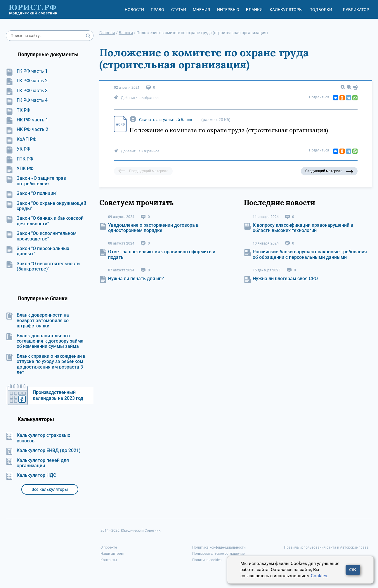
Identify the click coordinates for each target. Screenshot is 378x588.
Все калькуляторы (50, 489)
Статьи (179, 10)
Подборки (321, 10)
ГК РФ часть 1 (27, 71)
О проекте (109, 547)
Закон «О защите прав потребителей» (36, 181)
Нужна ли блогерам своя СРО (285, 279)
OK (353, 570)
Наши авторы (112, 554)
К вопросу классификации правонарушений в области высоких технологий (303, 228)
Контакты (109, 560)
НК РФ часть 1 (27, 120)
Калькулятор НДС (31, 475)
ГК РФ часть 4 (27, 100)
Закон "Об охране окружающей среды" (46, 206)
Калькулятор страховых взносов (38, 438)
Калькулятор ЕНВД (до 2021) (43, 451)
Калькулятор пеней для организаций (37, 463)
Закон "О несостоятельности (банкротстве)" (43, 266)
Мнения (201, 10)
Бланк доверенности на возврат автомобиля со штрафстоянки (37, 321)
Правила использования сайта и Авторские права (326, 547)
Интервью (228, 10)
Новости (134, 10)
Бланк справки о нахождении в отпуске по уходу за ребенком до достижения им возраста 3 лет (46, 364)
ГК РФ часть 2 (27, 81)
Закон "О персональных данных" (38, 251)
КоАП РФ (21, 139)
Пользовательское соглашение (218, 554)
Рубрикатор (356, 10)
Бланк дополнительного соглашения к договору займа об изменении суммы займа (45, 341)
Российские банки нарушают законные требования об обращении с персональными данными (310, 254)
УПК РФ (20, 169)
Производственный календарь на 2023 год (58, 395)
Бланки (254, 10)
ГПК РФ (20, 159)
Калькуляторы (286, 10)
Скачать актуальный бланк (166, 120)
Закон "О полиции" (32, 193)
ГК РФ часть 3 (27, 91)
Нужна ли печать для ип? (136, 279)
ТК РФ (18, 110)
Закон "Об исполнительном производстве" (41, 236)
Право (157, 10)
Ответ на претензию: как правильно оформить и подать (162, 254)
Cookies (319, 576)
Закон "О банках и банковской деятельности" (45, 221)
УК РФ (18, 149)
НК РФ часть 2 (27, 130)
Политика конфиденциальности (219, 547)
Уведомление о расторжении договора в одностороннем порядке (153, 228)
